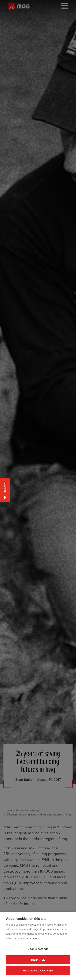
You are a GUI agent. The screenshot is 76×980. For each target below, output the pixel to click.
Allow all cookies (38, 971)
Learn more (32, 938)
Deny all (38, 960)
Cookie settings (38, 949)
